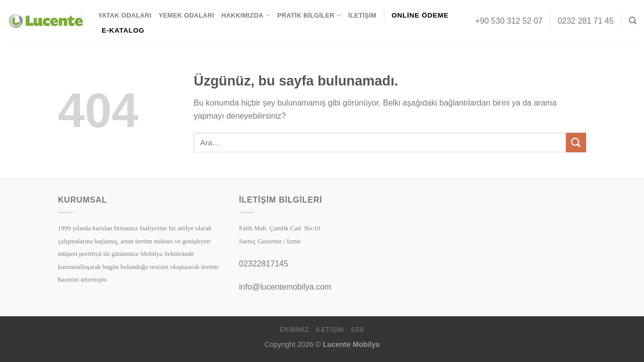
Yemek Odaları (186, 15)
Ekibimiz (294, 330)
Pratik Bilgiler (309, 15)
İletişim (362, 15)
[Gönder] (576, 143)
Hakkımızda (246, 15)
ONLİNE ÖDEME (420, 15)
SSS (357, 330)
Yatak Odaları (125, 15)
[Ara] (633, 21)
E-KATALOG (123, 30)
